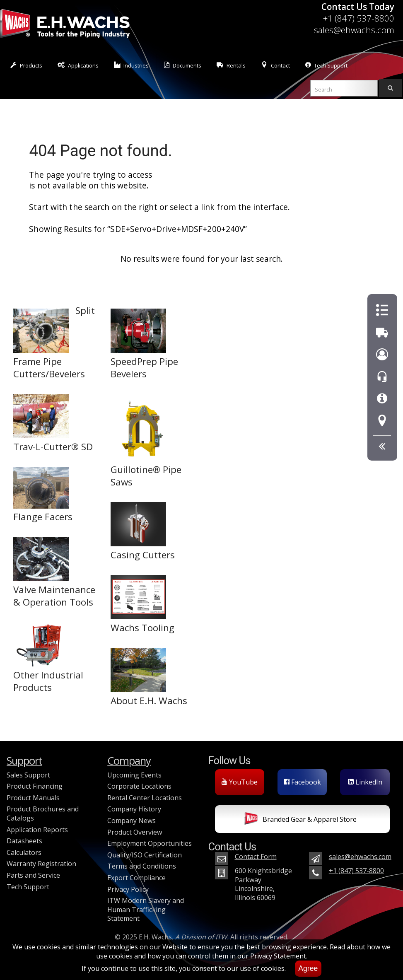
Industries (132, 65)
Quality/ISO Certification (145, 855)
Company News (132, 821)
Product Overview (135, 832)
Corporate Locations (139, 786)
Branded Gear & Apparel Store (300, 820)
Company (129, 761)
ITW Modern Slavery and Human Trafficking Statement (146, 909)
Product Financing (35, 786)
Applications (78, 65)
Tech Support (326, 65)
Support (24, 761)
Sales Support (28, 775)
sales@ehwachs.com (354, 30)
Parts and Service (33, 875)
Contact (275, 65)
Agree (308, 968)
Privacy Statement (278, 956)
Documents (183, 65)
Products (26, 65)
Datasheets (24, 841)
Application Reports (37, 830)
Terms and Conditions (142, 866)
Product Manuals (33, 798)
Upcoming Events (134, 775)
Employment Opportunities (150, 843)
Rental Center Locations (145, 798)
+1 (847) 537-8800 (358, 18)
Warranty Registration (41, 864)
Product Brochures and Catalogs (43, 813)
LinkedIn (365, 782)
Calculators (24, 852)
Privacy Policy (128, 889)
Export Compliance (136, 878)
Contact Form (256, 857)
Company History (134, 809)
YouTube (240, 782)
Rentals (231, 65)
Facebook (302, 782)
